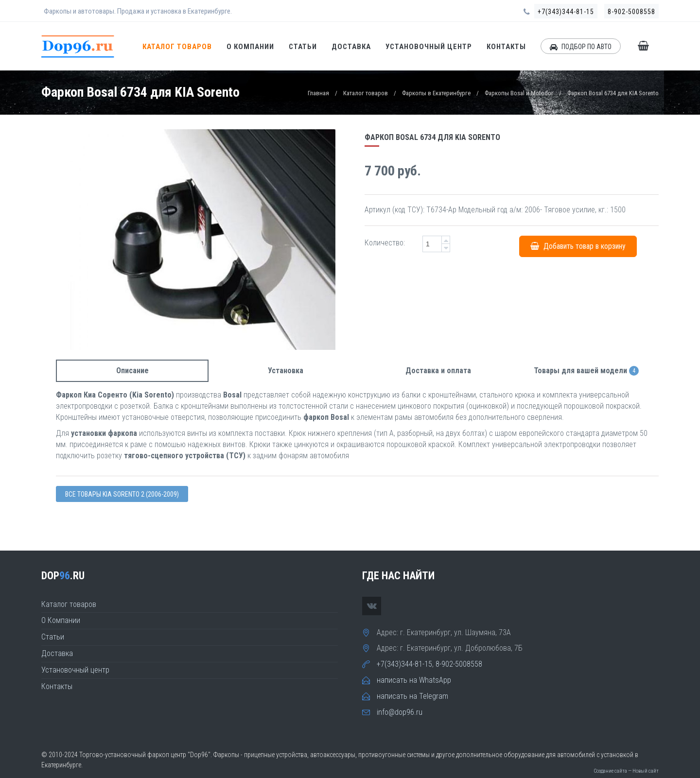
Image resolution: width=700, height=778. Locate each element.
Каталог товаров (177, 47)
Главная (318, 93)
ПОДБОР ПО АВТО (581, 47)
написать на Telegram (412, 696)
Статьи (303, 47)
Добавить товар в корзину (578, 246)
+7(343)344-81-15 (566, 12)
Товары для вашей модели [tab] (586, 371)
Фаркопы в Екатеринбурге (436, 93)
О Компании (250, 47)
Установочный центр (429, 47)
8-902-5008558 (631, 12)
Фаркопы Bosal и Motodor (519, 93)
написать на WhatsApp (414, 680)
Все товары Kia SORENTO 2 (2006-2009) (122, 494)
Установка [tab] (286, 371)
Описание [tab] (132, 371)
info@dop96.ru (400, 712)
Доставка (351, 47)
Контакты (506, 47)
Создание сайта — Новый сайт (626, 771)
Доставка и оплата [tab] (438, 371)
